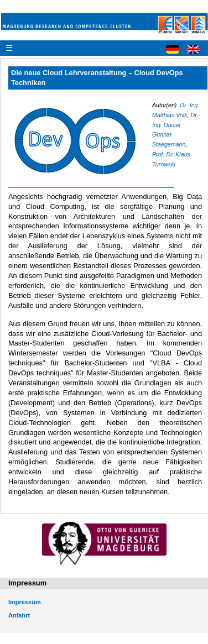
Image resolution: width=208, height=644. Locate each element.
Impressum (25, 602)
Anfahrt (19, 615)
